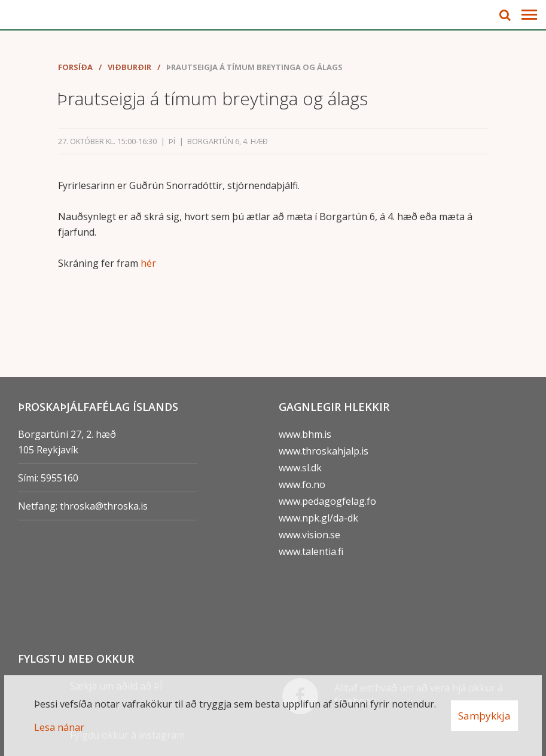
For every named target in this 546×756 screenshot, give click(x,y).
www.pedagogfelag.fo (327, 501)
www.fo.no (302, 484)
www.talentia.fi (311, 551)
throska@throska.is (104, 506)
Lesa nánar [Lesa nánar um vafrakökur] (59, 727)
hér (148, 263)
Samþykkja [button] (484, 716)
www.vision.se (309, 535)
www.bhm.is (305, 434)
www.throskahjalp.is (324, 451)
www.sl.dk (300, 468)
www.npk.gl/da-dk (318, 518)
